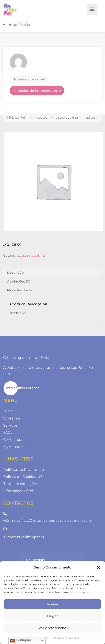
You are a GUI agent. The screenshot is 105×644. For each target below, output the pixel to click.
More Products (19, 290)
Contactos (12, 440)
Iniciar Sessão (16, 25)
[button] (99, 567)
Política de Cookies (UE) (24, 477)
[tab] (52, 273)
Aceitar (53, 604)
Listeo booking (33, 255)
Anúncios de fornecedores (35, 90)
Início (8, 411)
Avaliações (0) (19, 281)
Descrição (15, 273)
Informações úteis (19, 491)
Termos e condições (20, 484)
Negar (52, 616)
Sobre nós (12, 418)
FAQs (8, 433)
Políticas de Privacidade (65, 638)
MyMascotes (14, 447)
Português (21, 641)
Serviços (10, 425)
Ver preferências (52, 628)
